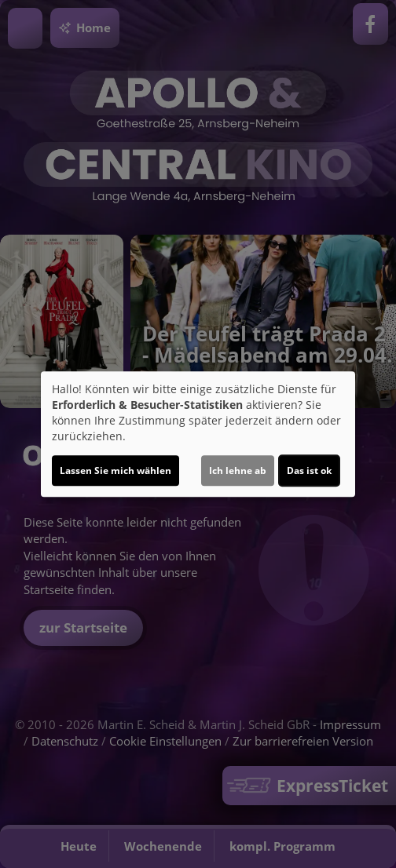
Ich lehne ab (238, 470)
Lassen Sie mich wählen (115, 470)
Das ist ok (309, 470)
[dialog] (198, 434)
